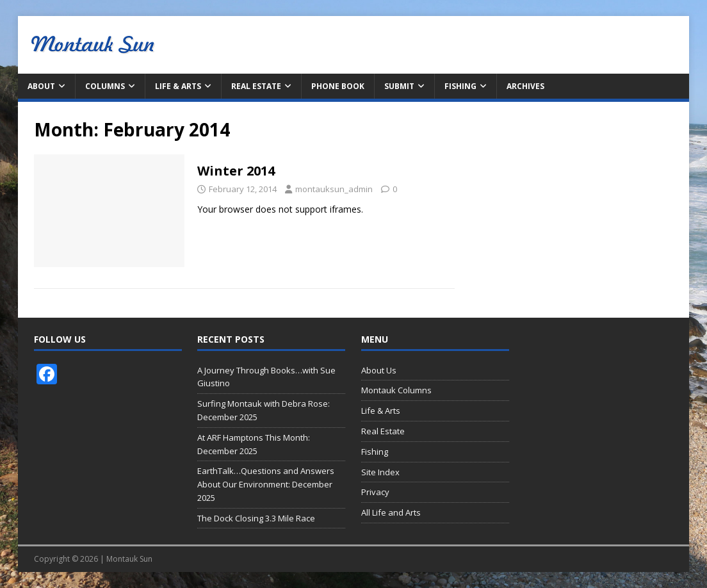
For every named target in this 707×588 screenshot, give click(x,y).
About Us (379, 370)
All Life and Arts (391, 512)
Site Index (380, 472)
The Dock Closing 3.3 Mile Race (256, 518)
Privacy (375, 492)
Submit (399, 86)
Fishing (460, 86)
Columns (105, 86)
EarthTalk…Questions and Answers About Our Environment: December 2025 (266, 484)
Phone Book (338, 86)
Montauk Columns (396, 390)
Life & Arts (178, 86)
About (41, 86)
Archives (525, 86)
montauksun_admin (334, 189)
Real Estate (256, 86)
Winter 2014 (236, 171)
